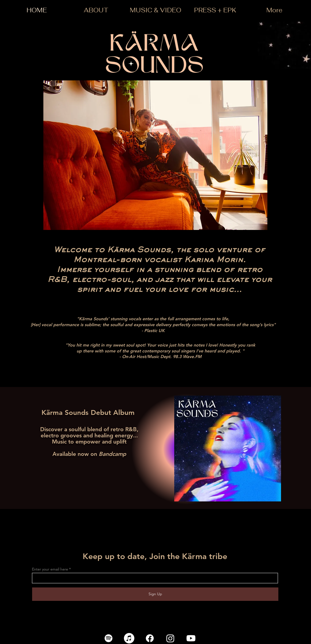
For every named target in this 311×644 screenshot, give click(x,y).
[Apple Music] (129, 638)
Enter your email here (50, 569)
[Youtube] (191, 638)
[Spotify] (109, 638)
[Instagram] (170, 638)
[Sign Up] (155, 594)
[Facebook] (150, 638)
